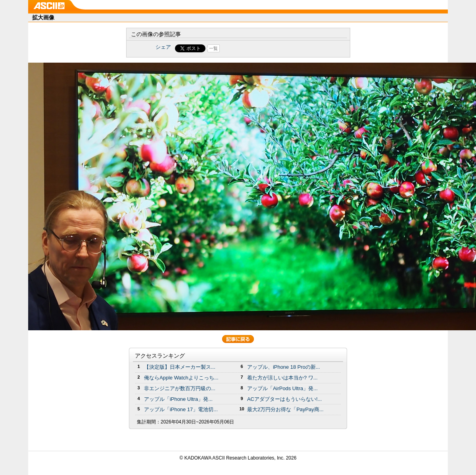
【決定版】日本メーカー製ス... (180, 367)
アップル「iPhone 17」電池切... (181, 409)
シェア (163, 47)
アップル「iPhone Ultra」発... (178, 399)
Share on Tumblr (268, 48)
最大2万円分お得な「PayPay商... (285, 409)
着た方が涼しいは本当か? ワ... (282, 378)
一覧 (213, 48)
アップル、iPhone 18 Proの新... (284, 367)
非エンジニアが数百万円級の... (180, 388)
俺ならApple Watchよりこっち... (181, 378)
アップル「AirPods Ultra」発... (282, 388)
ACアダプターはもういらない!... (284, 399)
